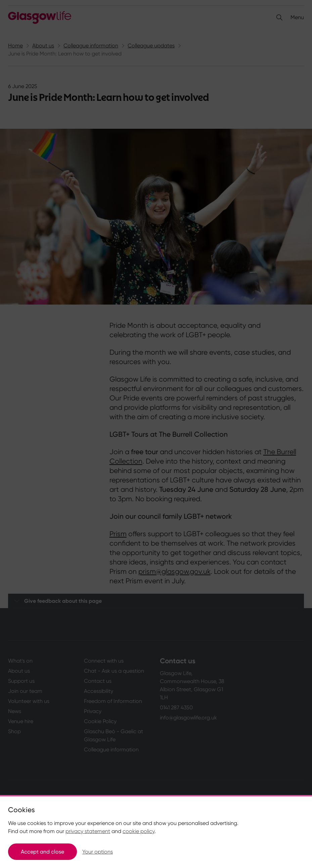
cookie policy (139, 831)
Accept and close (42, 852)
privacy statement (88, 831)
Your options (98, 852)
